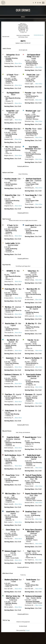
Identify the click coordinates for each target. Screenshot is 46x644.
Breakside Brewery (12, 380)
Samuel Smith (31, 499)
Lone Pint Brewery (32, 276)
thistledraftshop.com (39, 35)
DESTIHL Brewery (11, 603)
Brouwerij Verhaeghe (33, 601)
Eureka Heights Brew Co (13, 310)
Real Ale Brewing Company (11, 231)
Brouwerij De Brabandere (30, 538)
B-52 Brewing (36, 515)
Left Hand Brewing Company (12, 500)
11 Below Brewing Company (11, 81)
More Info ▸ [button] (18, 63)
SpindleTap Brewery (33, 312)
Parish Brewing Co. (32, 96)
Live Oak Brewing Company (11, 135)
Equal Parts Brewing (33, 327)
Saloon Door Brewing (33, 443)
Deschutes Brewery (12, 294)
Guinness (9, 556)
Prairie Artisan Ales (12, 585)
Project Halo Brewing (12, 414)
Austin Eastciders (11, 184)
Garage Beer (30, 80)
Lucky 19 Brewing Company (11, 249)
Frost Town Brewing (12, 363)
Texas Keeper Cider (32, 184)
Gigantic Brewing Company (32, 399)
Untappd (28, 630)
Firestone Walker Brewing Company (32, 63)
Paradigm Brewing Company (12, 59)
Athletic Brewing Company (11, 346)
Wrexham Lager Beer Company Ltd (33, 117)
